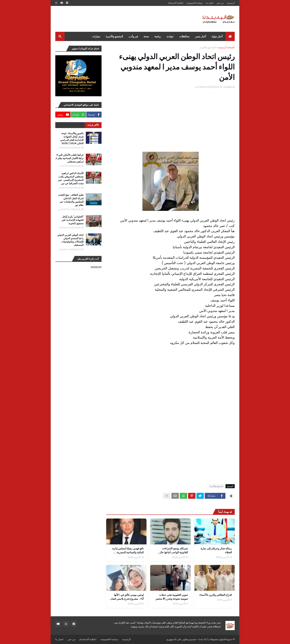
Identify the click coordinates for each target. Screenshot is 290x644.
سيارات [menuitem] (96, 36)
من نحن (220, 3)
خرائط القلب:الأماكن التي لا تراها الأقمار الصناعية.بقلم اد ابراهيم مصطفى (69, 158)
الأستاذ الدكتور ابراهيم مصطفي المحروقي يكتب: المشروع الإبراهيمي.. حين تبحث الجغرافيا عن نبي (71, 178)
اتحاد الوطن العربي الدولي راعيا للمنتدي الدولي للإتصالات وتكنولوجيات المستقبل (70, 240)
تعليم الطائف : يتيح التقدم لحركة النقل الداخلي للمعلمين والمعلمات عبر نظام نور (71, 200)
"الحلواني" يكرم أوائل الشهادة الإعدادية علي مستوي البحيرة (73, 220)
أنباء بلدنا (203, 639)
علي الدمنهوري (174, 639)
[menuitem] (230, 36)
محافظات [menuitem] (184, 36)
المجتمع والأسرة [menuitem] (114, 36)
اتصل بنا (210, 3)
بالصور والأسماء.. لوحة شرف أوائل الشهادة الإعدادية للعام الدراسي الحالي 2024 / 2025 (72, 139)
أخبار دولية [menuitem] (217, 36)
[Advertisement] (123, 19)
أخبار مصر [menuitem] (201, 36)
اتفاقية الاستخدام (175, 3)
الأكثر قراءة (93, 125)
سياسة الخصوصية (195, 3)
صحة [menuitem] (146, 36)
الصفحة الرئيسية (226, 47)
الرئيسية (231, 3)
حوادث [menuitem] (170, 36)
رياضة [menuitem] (158, 36)
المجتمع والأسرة (208, 47)
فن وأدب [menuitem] (133, 36)
